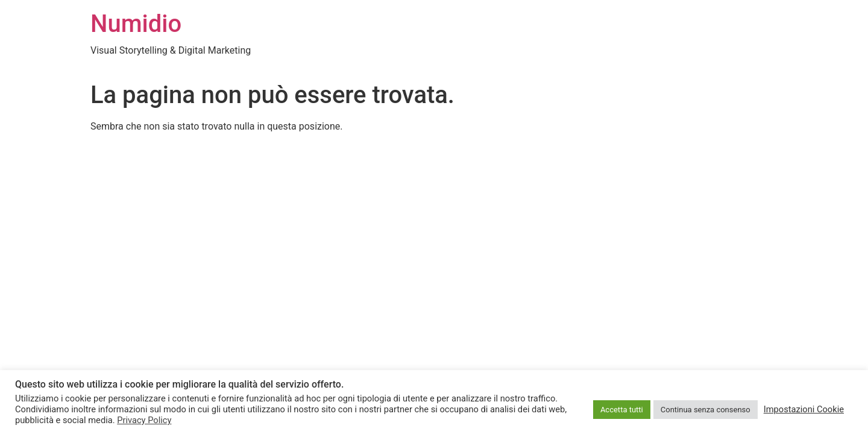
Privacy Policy (144, 420)
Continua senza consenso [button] (706, 410)
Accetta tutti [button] (622, 410)
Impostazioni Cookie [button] (804, 409)
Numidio (136, 24)
